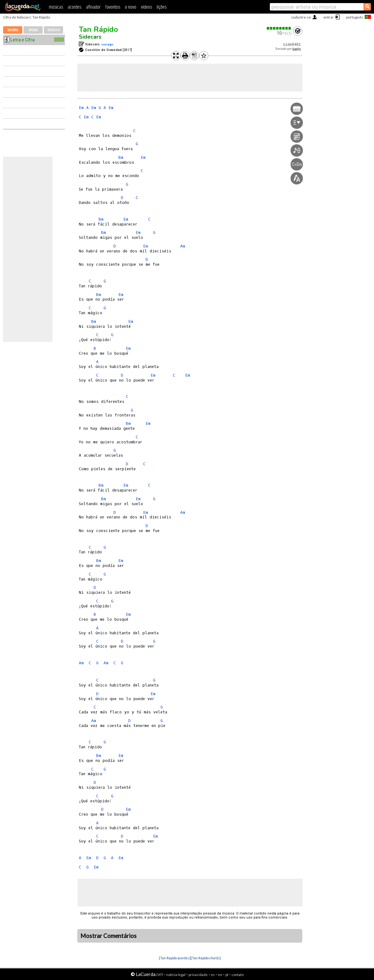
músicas (56, 7)
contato (238, 975)
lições (162, 7)
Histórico (54, 30)
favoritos (113, 7)
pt (227, 975)
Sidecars (90, 37)
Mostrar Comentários (108, 936)
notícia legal (176, 975)
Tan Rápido (98, 29)
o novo (131, 7)
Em (81, 108)
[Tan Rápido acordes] (175, 958)
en (220, 975)
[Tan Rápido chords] (206, 958)
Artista (33, 30)
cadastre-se (301, 17)
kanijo (297, 49)
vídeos (147, 7)
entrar (329, 17)
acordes (74, 7)
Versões (13, 30)
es (213, 975)
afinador (93, 7)
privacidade (198, 975)
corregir (107, 44)
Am (183, 246)
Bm (121, 157)
